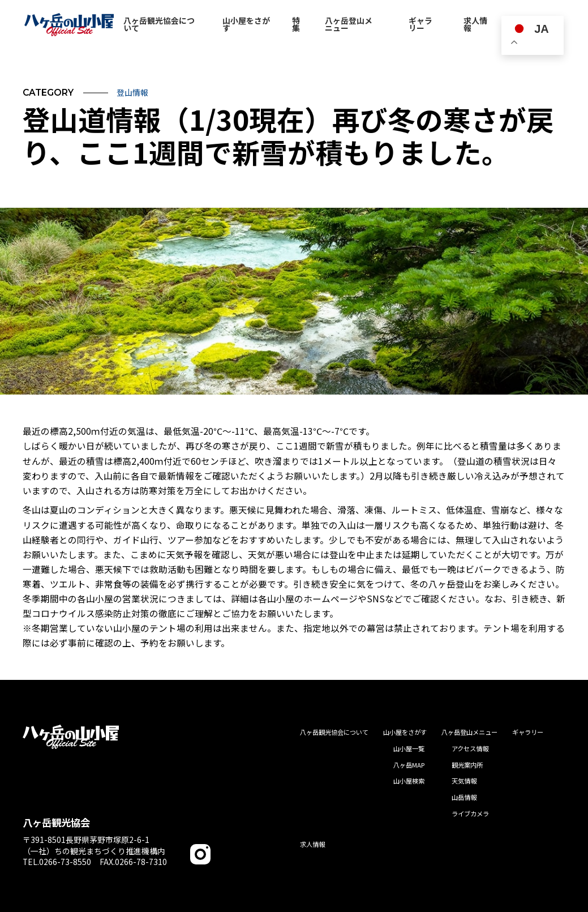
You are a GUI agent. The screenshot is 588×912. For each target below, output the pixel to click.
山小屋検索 (409, 781)
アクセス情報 (470, 748)
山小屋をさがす (405, 732)
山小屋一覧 (409, 748)
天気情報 (464, 781)
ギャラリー (528, 732)
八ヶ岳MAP (409, 765)
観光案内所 (467, 765)
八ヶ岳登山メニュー (469, 732)
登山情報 (132, 92)
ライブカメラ (470, 813)
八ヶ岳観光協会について (334, 732)
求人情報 (312, 844)
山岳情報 (464, 797)
